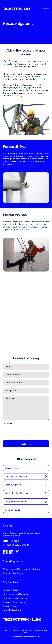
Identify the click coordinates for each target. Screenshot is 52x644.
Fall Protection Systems (17, 494)
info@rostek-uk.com (16, 545)
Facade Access (12, 469)
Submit (26, 445)
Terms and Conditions (34, 630)
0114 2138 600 (12, 541)
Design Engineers (13, 486)
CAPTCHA (7, 425)
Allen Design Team (34, 636)
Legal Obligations (13, 511)
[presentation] (24, 433)
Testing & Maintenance (16, 478)
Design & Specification (16, 503)
